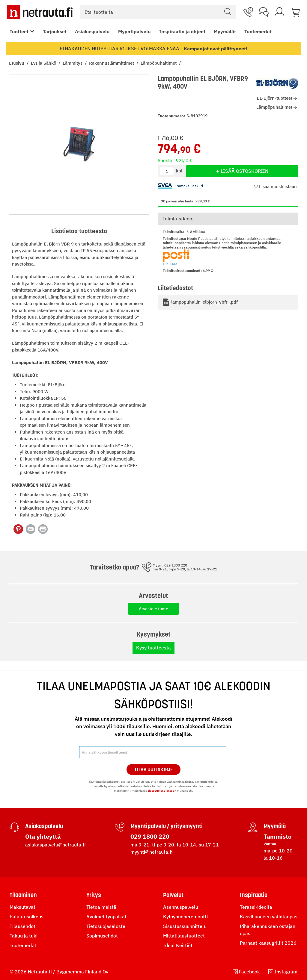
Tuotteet (19, 31)
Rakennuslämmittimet (112, 63)
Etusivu (17, 63)
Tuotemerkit (258, 31)
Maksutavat (22, 907)
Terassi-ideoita (256, 907)
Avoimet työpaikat (106, 917)
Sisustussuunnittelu (185, 926)
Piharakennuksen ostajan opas (268, 930)
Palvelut (173, 895)
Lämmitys (73, 63)
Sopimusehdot (102, 936)
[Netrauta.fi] (40, 12)
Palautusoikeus (27, 917)
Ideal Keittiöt (178, 945)
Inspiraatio (254, 895)
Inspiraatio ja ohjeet (182, 31)
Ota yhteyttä (43, 836)
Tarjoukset (55, 31)
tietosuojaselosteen (162, 791)
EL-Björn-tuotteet (275, 98)
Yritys (94, 895)
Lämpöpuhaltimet (159, 63)
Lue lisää (170, 264)
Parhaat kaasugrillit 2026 (268, 943)
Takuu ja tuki (24, 936)
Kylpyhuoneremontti (185, 917)
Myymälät (225, 31)
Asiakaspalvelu (92, 31)
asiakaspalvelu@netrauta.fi (55, 845)
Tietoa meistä (101, 907)
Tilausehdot (22, 926)
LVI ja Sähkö (44, 63)
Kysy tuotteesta (153, 648)
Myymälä (275, 826)
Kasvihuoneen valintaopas (269, 917)
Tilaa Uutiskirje (154, 770)
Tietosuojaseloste (106, 926)
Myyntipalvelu (134, 31)
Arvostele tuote (153, 609)
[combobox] (158, 12)
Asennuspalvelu (181, 907)
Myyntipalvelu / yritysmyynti (167, 826)
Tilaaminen (23, 895)
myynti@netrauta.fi (152, 852)
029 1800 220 (150, 836)
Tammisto (277, 836)
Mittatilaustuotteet (184, 936)
